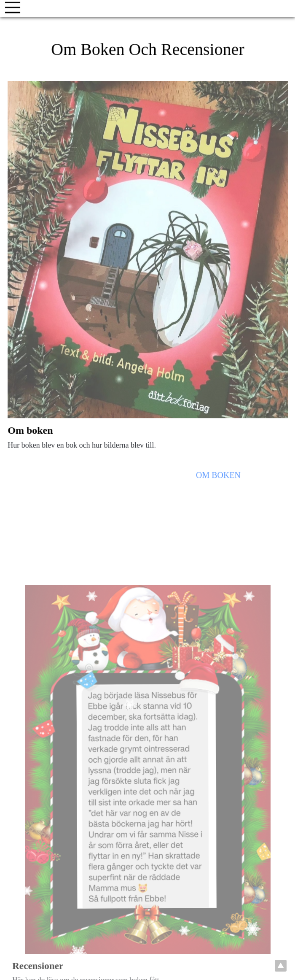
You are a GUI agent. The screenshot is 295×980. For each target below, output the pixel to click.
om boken (218, 478)
